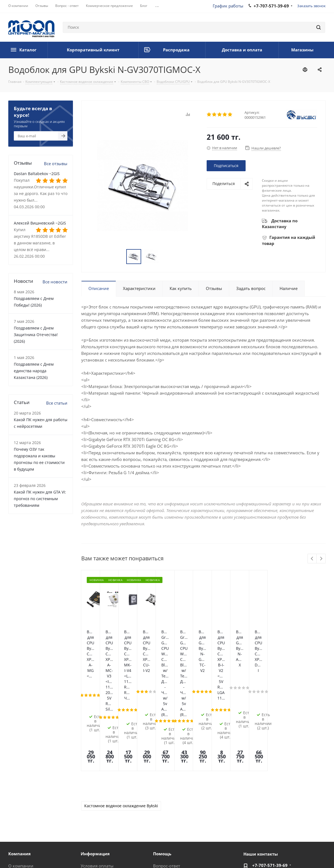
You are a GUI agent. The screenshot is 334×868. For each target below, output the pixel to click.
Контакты (90, 801)
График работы (228, 6)
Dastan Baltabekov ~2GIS (37, 174)
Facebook (280, 854)
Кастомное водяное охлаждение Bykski (121, 718)
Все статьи (57, 403)
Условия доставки (99, 786)
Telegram (308, 854)
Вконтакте (266, 854)
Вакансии (18, 809)
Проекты (90, 817)
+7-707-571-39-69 (270, 777)
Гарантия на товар (99, 793)
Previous (312, 559)
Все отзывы (56, 163)
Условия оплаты (97, 778)
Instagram (294, 854)
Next (321, 559)
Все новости (55, 282)
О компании (21, 778)
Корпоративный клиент (33, 817)
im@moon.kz (265, 789)
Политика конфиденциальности (117, 854)
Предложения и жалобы (178, 801)
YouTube (322, 854)
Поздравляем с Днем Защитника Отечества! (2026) (36, 335)
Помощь (162, 786)
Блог (13, 801)
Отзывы (16, 786)
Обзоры (161, 793)
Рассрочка (163, 809)
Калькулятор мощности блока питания (183, 819)
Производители (97, 809)
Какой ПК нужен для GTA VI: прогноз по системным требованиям (40, 499)
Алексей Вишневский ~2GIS (40, 223)
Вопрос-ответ (167, 778)
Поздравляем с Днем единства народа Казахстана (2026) (34, 371)
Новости (17, 793)
